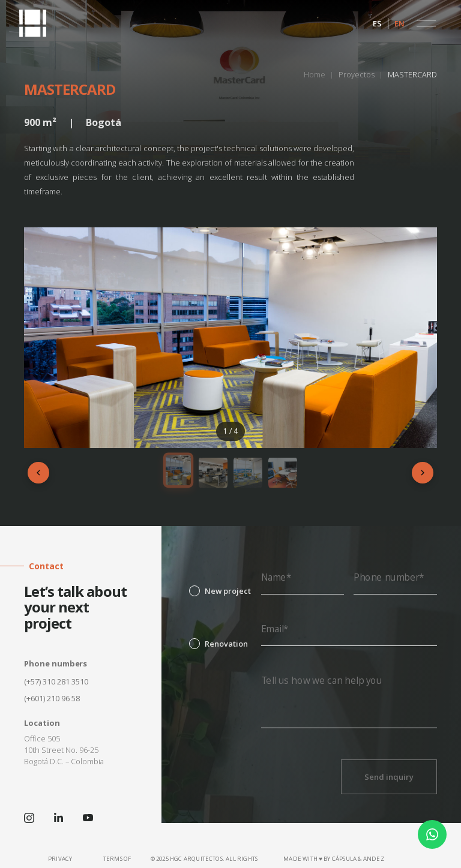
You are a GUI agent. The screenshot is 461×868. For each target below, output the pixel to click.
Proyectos (357, 74)
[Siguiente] (423, 473)
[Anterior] (38, 473)
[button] (426, 23)
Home (315, 74)
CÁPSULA (344, 859)
